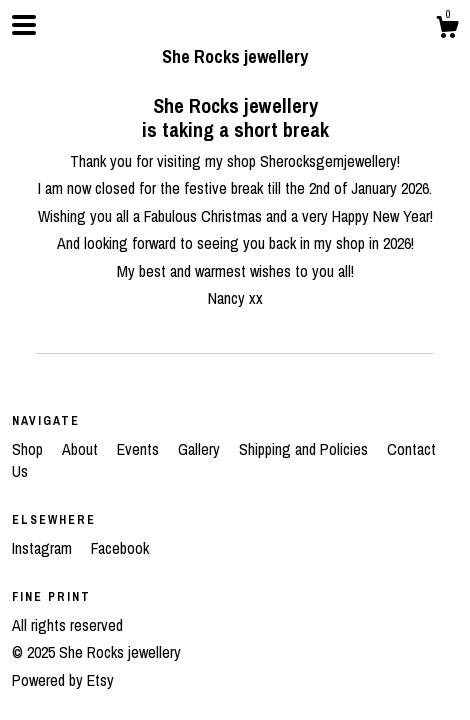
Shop (29, 449)
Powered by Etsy (63, 680)
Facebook (120, 548)
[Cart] (447, 30)
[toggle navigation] (24, 25)
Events (140, 449)
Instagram (44, 548)
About (82, 449)
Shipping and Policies (305, 449)
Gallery (201, 449)
